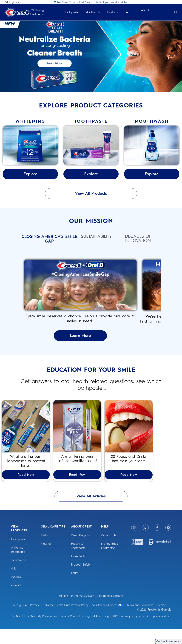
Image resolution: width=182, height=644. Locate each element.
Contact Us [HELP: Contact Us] (109, 551)
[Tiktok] (146, 543)
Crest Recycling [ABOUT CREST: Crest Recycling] (81, 551)
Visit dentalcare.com (110, 611)
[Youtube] (168, 543)
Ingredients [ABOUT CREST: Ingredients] (78, 572)
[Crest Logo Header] (17, 12)
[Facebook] (157, 543)
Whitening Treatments (37, 12)
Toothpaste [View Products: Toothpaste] (18, 555)
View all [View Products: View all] (16, 600)
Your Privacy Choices (108, 620)
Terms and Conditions (140, 620)
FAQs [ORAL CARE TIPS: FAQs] (44, 551)
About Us (145, 12)
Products (112, 12)
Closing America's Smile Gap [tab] (49, 239)
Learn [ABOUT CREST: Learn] (75, 588)
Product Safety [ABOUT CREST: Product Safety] (81, 580)
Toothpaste (71, 12)
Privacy (35, 620)
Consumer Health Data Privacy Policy (66, 620)
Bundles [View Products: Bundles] (16, 592)
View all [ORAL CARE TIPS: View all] (46, 559)
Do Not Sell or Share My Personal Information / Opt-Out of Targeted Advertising (60, 632)
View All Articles (91, 512)
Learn (129, 12)
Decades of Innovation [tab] (138, 239)
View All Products (91, 193)
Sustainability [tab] (96, 236)
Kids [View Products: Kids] (13, 584)
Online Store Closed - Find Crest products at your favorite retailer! (91, 2)
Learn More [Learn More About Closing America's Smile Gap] (91, 340)
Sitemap (161, 620)
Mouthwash (93, 12)
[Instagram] (134, 543)
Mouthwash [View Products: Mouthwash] (18, 575)
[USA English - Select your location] (12, 2)
